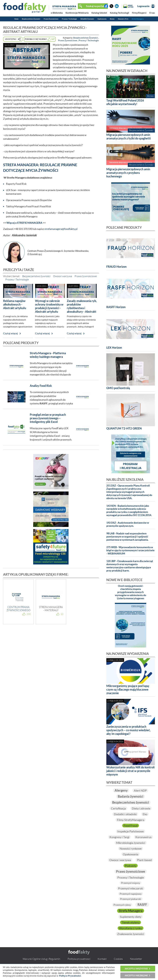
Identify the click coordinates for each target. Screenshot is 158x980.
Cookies (118, 959)
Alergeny (121, 790)
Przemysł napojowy (131, 894)
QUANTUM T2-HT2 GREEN (124, 428)
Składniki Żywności (87, 19)
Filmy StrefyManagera (131, 820)
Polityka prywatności (79, 959)
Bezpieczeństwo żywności (36, 276)
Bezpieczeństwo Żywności (31, 19)
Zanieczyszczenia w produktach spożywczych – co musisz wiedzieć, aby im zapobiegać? (128, 730)
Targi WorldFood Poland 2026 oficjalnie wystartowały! (125, 102)
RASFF (142, 905)
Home (16, 19)
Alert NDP (140, 790)
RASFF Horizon (116, 307)
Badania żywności (131, 796)
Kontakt (102, 959)
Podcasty (131, 866)
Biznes (112, 19)
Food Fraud (131, 826)
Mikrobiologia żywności (131, 843)
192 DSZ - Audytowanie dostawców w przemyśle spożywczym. (128, 524)
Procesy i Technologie (69, 19)
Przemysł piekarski (131, 899)
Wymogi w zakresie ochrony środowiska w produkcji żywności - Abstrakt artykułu (49, 306)
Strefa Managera (138, 19)
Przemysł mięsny (131, 883)
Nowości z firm (123, 19)
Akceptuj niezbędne (136, 975)
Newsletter (136, 959)
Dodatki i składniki (125, 814)
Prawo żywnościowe (86, 276)
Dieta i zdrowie (141, 808)
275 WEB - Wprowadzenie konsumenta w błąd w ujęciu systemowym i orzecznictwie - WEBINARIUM (130, 550)
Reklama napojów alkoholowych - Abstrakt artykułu (15, 304)
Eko (145, 814)
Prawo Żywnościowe (51, 19)
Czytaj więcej (11, 333)
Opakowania (102, 19)
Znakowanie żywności (131, 934)
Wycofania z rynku (131, 928)
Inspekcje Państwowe (131, 831)
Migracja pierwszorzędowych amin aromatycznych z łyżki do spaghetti (129, 136)
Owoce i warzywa (63, 276)
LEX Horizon (114, 347)
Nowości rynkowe (131, 848)
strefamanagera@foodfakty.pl (61, 229)
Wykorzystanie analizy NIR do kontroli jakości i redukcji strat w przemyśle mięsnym (130, 771)
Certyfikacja (118, 808)
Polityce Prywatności (70, 976)
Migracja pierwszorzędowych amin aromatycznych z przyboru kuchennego (128, 173)
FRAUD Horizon (116, 267)
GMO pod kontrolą (118, 388)
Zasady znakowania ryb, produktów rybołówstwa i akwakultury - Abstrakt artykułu (82, 308)
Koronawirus (143, 837)
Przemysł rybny (122, 905)
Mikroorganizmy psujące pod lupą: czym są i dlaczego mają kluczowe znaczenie (128, 689)
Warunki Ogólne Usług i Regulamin (41, 959)
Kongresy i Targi (119, 837)
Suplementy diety (131, 917)
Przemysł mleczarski (131, 888)
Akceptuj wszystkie (136, 969)
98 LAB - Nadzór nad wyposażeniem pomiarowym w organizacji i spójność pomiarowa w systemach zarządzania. (127, 537)
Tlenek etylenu (131, 922)
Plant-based (144, 860)
